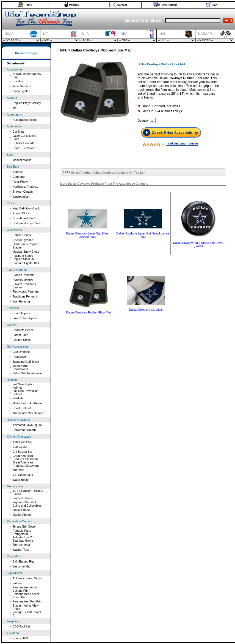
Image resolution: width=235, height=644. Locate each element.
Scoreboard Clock (24, 218)
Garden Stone (22, 340)
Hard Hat (19, 398)
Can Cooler (20, 447)
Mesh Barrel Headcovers (20, 367)
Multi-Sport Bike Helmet (28, 403)
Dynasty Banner (23, 280)
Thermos (18, 470)
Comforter (19, 177)
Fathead (18, 583)
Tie (15, 108)
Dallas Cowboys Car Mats (146, 310)
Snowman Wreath (24, 430)
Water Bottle (21, 480)
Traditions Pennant (25, 296)
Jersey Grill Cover (24, 526)
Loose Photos (22, 510)
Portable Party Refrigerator (22, 532)
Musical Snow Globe (26, 252)
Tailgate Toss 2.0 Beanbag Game (23, 539)
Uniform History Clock (27, 223)
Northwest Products (25, 187)
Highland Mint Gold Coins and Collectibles (27, 504)
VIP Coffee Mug (23, 475)
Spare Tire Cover (24, 148)
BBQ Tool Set (21, 626)
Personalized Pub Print (27, 601)
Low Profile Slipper (25, 318)
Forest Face (20, 335)
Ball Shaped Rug (24, 561)
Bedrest (18, 172)
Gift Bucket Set (22, 452)
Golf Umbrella (22, 352)
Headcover (20, 357)
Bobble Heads (22, 235)
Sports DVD (20, 638)
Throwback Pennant (26, 291)
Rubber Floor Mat (24, 143)
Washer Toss (21, 550)
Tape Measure (22, 86)
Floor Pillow (20, 182)
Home (28, 5)
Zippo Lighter (21, 91)
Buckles (18, 81)
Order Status (169, 5)
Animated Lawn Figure (27, 425)
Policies (74, 5)
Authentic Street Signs (27, 578)
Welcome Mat (22, 566)
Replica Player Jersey (27, 103)
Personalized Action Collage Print (26, 589)
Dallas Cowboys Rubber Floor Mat (89, 312)
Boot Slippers (21, 313)
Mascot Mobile (22, 160)
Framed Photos (23, 498)
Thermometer (21, 545)
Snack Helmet (22, 408)
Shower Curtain (23, 192)
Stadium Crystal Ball (26, 263)
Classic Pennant (23, 275)
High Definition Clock (26, 208)
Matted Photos (22, 515)
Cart (215, 5)
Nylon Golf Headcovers (28, 373)
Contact (122, 5)
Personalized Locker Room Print (26, 596)
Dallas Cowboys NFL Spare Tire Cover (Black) (198, 244)
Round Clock (21, 213)
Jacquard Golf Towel (26, 362)
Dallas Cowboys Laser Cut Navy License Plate (143, 235)
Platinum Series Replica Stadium (23, 257)
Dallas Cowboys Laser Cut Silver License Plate (87, 235)
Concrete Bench (23, 330)
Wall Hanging (21, 301)
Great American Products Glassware (26, 457)
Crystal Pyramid (23, 240)
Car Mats (19, 132)
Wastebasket (21, 197)
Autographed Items (25, 120)
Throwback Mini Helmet (28, 413)
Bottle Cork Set (23, 442)
